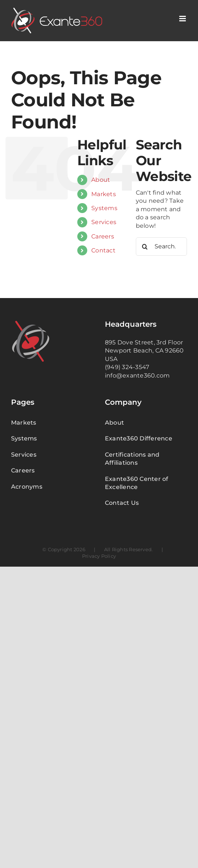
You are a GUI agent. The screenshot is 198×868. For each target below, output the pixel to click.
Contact (103, 250)
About (101, 180)
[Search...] (161, 247)
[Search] (145, 247)
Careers (103, 236)
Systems (104, 208)
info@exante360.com (137, 375)
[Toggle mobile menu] (183, 19)
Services (104, 222)
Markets (104, 194)
